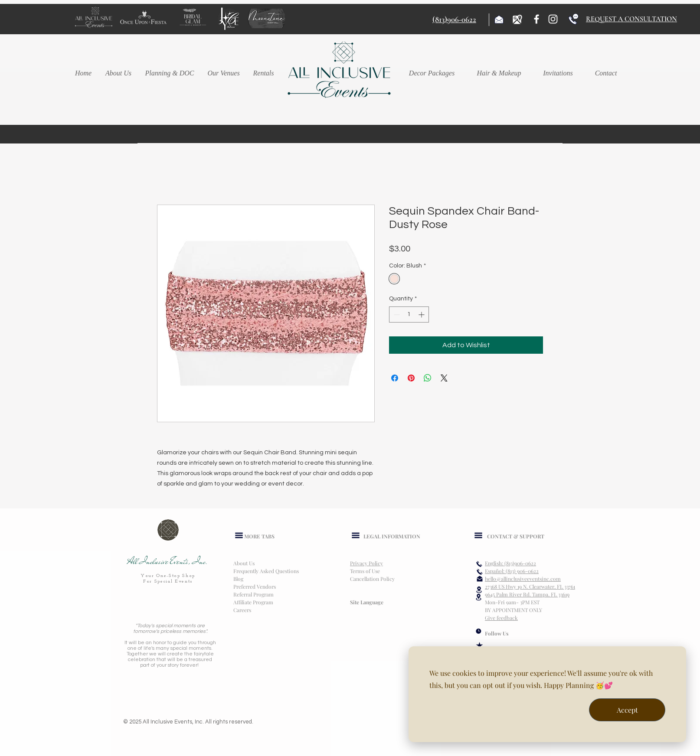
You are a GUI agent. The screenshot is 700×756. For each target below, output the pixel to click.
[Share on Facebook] (395, 378)
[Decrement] (396, 314)
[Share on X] (444, 378)
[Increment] (422, 314)
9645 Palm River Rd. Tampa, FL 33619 (527, 594)
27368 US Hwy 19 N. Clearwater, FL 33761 (530, 587)
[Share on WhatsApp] (428, 378)
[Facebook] (536, 19)
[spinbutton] (409, 314)
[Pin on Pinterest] (411, 378)
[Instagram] (553, 19)
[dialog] (547, 694)
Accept (627, 710)
